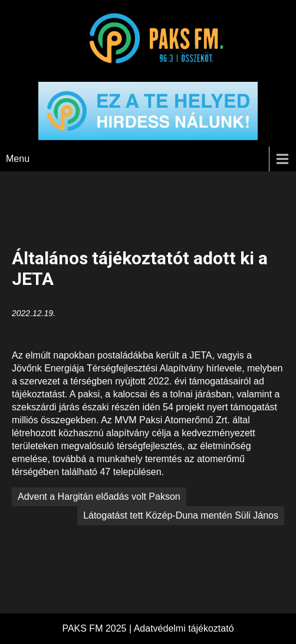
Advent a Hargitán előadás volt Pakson (99, 497)
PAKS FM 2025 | (98, 628)
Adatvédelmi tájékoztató (184, 628)
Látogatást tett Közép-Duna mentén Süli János (181, 515)
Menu (18, 159)
